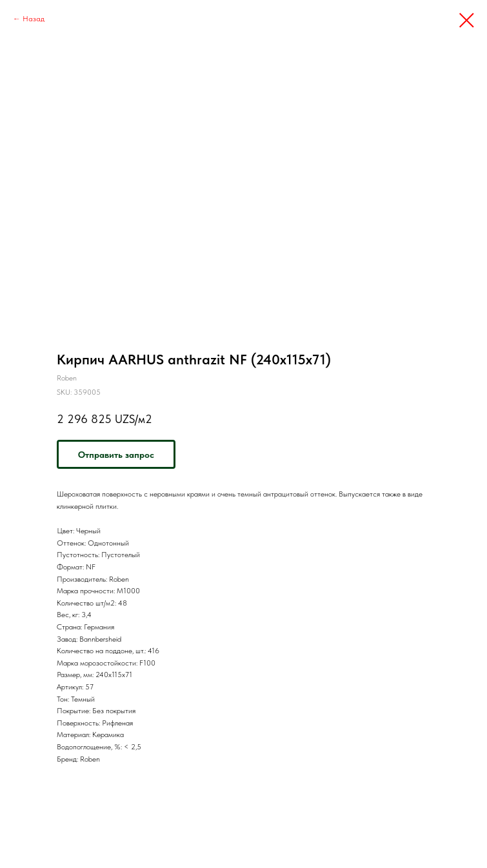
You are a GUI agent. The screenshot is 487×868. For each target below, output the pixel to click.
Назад (34, 19)
